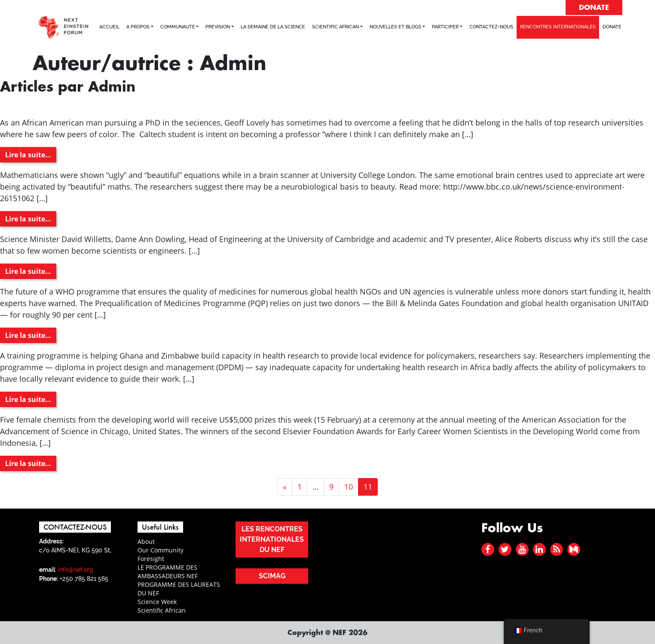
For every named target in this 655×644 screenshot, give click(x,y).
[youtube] (522, 549)
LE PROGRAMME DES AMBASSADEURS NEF (168, 572)
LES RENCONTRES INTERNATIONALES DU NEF (272, 539)
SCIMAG (272, 576)
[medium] (574, 549)
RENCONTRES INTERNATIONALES (558, 27)
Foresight (151, 559)
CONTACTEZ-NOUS (491, 27)
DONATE (594, 8)
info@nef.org (76, 570)
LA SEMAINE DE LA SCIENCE (273, 27)
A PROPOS (138, 27)
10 (349, 487)
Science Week (157, 602)
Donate (612, 27)
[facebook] (488, 549)
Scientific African (162, 610)
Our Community (161, 550)
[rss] (557, 549)
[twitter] (505, 549)
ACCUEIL (109, 27)
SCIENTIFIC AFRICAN (335, 27)
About (146, 541)
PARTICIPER (445, 27)
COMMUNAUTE (178, 27)
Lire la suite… (31, 154)
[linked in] (539, 549)
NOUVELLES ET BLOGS (395, 27)
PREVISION (218, 27)
